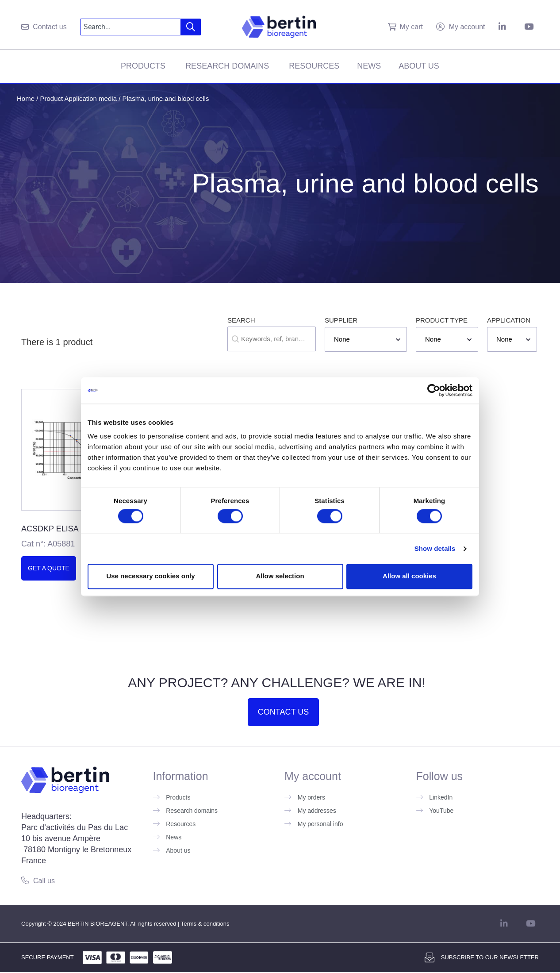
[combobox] (131, 27)
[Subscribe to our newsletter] (430, 958)
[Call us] (25, 880)
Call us (44, 881)
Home (26, 98)
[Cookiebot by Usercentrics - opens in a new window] (434, 390)
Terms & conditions (205, 924)
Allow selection (280, 576)
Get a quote (49, 568)
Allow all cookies (409, 576)
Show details (435, 548)
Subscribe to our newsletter (490, 957)
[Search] (191, 27)
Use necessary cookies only (150, 576)
